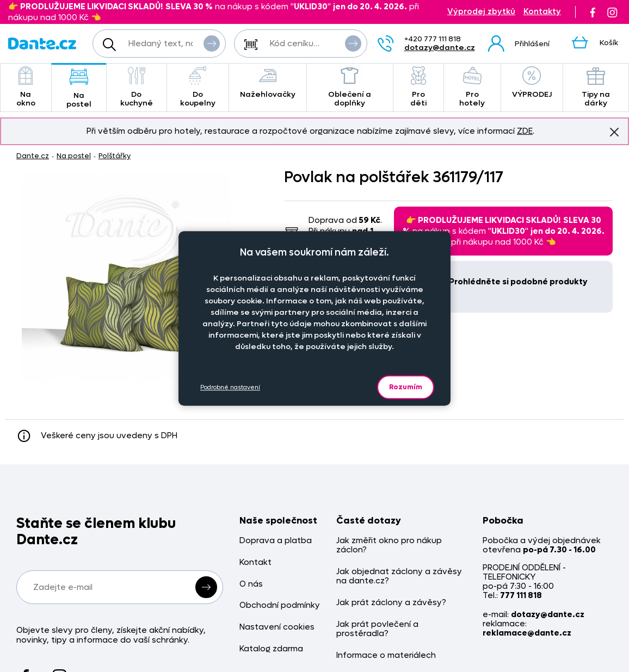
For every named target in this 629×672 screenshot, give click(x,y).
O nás (251, 584)
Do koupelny (198, 87)
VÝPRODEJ (532, 83)
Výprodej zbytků (481, 12)
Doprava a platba (276, 541)
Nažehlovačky (268, 83)
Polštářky (115, 156)
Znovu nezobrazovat (614, 132)
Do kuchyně (137, 87)
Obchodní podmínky (280, 605)
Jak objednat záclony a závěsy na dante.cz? (399, 577)
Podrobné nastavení (230, 387)
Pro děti (418, 87)
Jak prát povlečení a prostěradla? (377, 629)
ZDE (525, 131)
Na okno (26, 87)
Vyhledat (212, 43)
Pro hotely (472, 87)
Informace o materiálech (386, 655)
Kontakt (255, 562)
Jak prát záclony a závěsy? (391, 603)
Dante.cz (33, 156)
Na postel (79, 88)
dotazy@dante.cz (440, 48)
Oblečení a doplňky (350, 87)
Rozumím (406, 387)
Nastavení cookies (277, 627)
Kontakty (542, 12)
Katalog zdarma (271, 649)
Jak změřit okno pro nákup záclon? (389, 546)
